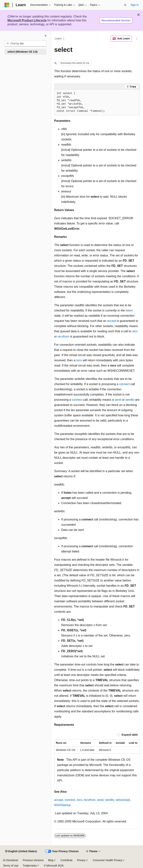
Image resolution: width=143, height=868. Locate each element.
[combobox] (26, 44)
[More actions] (137, 39)
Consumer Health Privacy (108, 860)
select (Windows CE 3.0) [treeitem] (22, 52)
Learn (58, 39)
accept (112, 321)
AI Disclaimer (11, 860)
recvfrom (63, 336)
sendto (130, 400)
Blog (51, 860)
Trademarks (30, 866)
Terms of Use (11, 866)
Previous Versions (33, 860)
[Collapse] (46, 36)
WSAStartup (62, 805)
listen (129, 310)
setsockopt (123, 800)
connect (124, 384)
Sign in (135, 5)
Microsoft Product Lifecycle (27, 20)
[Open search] (125, 5)
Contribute (67, 860)
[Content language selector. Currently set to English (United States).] (21, 851)
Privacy (81, 860)
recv (135, 331)
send (118, 400)
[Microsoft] (7, 5)
